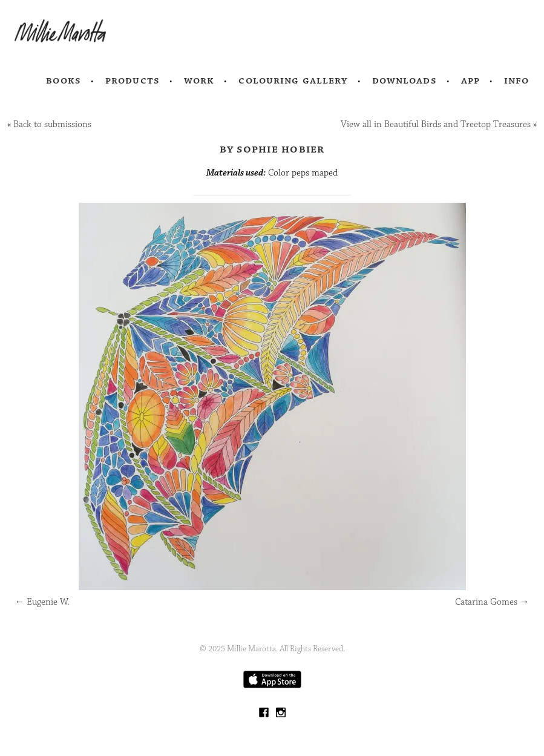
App (470, 81)
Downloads (405, 81)
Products (133, 81)
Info (517, 81)
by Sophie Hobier (272, 149)
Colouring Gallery (293, 81)
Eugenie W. (42, 602)
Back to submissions (52, 124)
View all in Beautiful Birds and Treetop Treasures (436, 124)
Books (64, 81)
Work (199, 81)
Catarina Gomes (492, 602)
